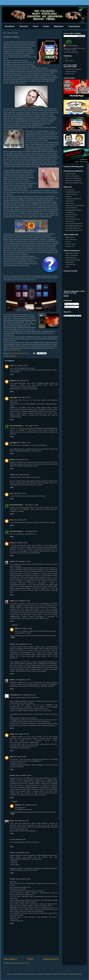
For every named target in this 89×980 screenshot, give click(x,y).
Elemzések (24, 26)
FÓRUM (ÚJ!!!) (70, 74)
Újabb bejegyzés (10, 959)
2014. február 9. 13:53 (23, 853)
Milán (17, 628)
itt (7, 59)
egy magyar (14, 397)
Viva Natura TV (70, 201)
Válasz (12, 374)
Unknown (13, 381)
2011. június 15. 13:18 (23, 475)
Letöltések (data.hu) (71, 72)
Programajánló (74, 26)
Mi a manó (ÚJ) (70, 190)
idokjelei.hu (69, 196)
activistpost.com (70, 246)
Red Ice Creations (71, 244)
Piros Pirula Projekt (16, 426)
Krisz (12, 493)
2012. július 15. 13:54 (20, 757)
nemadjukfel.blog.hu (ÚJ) (73, 192)
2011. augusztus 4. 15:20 (23, 601)
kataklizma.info (70, 203)
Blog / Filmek (69, 61)
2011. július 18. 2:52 (31, 531)
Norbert (12, 460)
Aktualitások (10, 26)
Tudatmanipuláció (70, 174)
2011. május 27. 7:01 (24, 443)
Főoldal (30, 959)
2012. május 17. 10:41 (26, 628)
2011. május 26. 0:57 (23, 381)
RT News (68, 242)
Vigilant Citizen (70, 237)
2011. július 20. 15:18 (21, 543)
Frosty (12, 543)
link (12, 335)
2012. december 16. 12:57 (29, 805)
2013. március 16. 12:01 (21, 821)
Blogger (80, 974)
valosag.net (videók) (71, 215)
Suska (67, 267)
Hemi (12, 757)
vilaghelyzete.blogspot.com (73, 199)
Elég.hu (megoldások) (72, 255)
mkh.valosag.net (70, 217)
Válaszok (15, 625)
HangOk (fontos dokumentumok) (75, 205)
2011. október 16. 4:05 (22, 734)
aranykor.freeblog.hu (71, 208)
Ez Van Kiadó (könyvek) (72, 219)
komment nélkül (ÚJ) (71, 194)
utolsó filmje (51, 348)
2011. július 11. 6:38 (20, 493)
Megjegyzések (70, 307)
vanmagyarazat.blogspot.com (74, 224)
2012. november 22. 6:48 (24, 775)
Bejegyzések (69, 304)
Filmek (35, 26)
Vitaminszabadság (71, 258)
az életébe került (15, 350)
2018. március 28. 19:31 (23, 879)
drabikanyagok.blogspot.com (74, 230)
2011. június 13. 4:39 (21, 460)
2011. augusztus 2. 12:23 (23, 561)
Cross (12, 821)
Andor (12, 365)
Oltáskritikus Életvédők (72, 253)
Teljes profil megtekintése (71, 52)
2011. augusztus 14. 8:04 (23, 680)
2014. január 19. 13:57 (19, 839)
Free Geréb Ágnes (71, 264)
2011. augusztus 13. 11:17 (24, 644)
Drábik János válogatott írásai (74, 183)
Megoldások (59, 26)
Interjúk (46, 26)
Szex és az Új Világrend (72, 176)
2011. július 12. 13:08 (32, 505)
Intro (67, 59)
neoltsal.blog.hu (70, 221)
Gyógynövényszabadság (73, 260)
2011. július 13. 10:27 (20, 520)
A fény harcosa (15, 695)
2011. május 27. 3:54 (31, 426)
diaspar (12, 734)
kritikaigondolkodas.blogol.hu (74, 210)
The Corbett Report (71, 240)
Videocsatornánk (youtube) (73, 69)
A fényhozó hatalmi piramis (73, 178)
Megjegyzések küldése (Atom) (20, 963)
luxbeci (12, 561)
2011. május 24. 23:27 (21, 365)
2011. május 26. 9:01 (24, 397)
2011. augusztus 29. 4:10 (27, 695)
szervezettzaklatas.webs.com (74, 226)
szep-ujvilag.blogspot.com (73, 228)
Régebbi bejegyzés (51, 959)
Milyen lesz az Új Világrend (73, 181)
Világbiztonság (70, 262)
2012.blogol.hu (70, 212)
